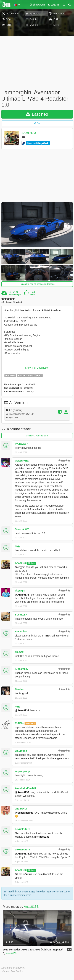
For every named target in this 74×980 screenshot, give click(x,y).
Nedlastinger (15, 295)
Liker (32, 295)
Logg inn (34, 892)
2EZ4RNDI (21, 809)
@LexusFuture (24, 874)
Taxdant (20, 689)
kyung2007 (21, 444)
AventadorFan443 (25, 788)
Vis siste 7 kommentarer (37, 436)
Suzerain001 (22, 529)
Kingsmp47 (22, 669)
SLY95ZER (21, 615)
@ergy (19, 567)
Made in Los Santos (12, 971)
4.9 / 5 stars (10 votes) (12, 302)
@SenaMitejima (24, 813)
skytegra (20, 591)
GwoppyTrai (22, 461)
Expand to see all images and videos (37, 284)
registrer (51, 892)
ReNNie (19, 723)
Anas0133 (29, 133)
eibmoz (19, 652)
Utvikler (32, 563)
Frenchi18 (21, 632)
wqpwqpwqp (22, 771)
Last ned (37, 114)
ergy (18, 546)
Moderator (30, 723)
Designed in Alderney (13, 968)
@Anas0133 (22, 595)
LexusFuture (22, 829)
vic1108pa (21, 751)
